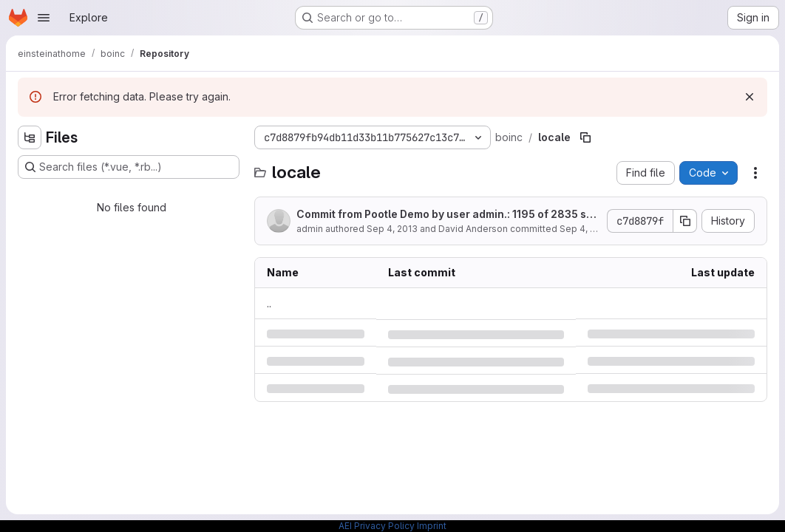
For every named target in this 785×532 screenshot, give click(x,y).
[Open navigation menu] (44, 18)
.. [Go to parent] (269, 303)
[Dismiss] (750, 97)
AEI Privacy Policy (377, 526)
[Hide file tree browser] (30, 137)
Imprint (432, 526)
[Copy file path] (585, 137)
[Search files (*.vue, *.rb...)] (129, 167)
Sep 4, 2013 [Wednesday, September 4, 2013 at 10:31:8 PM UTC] (392, 229)
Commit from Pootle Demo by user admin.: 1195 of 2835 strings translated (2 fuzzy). (447, 215)
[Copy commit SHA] (685, 221)
